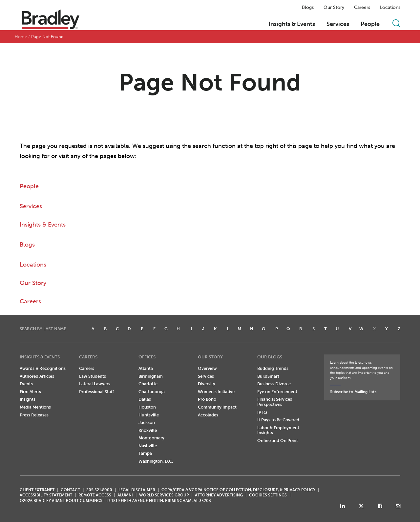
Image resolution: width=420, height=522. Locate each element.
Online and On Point (278, 441)
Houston (147, 407)
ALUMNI (125, 495)
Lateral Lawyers (95, 384)
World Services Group (164, 495)
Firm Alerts (30, 392)
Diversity (207, 384)
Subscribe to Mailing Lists (353, 392)
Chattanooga (152, 392)
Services (338, 24)
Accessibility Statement (46, 495)
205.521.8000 (99, 490)
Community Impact (217, 407)
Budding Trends (273, 368)
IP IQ (262, 412)
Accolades (208, 415)
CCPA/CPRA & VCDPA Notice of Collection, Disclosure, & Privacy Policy (238, 490)
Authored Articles (37, 376)
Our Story (334, 8)
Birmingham (151, 376)
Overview (207, 368)
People (370, 24)
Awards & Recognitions (43, 368)
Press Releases (34, 415)
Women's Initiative (216, 392)
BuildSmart (268, 376)
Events (26, 384)
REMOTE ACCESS (95, 495)
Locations (390, 8)
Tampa (145, 453)
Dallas (145, 399)
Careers (362, 8)
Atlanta (146, 368)
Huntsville (149, 415)
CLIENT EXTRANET (37, 490)
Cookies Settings (268, 495)
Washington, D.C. (156, 461)
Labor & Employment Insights (278, 430)
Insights (28, 399)
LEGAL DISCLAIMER (137, 490)
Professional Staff (96, 392)
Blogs (308, 8)
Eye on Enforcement (277, 392)
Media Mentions (35, 407)
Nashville (148, 446)
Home (21, 37)
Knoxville (148, 430)
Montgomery (151, 438)
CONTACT (70, 490)
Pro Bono (207, 399)
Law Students (93, 376)
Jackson (147, 422)
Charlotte (148, 384)
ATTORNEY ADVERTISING (219, 495)
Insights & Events (292, 24)
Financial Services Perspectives (275, 402)
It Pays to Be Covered (278, 420)
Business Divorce (274, 384)
